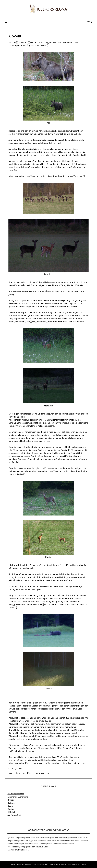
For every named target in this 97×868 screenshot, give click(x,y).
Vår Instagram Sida (16, 794)
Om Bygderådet (14, 815)
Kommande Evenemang (18, 797)
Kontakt (11, 809)
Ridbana (11, 803)
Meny (90, 22)
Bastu (10, 806)
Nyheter (11, 800)
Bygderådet (23, 850)
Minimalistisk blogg (64, 864)
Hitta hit (11, 812)
